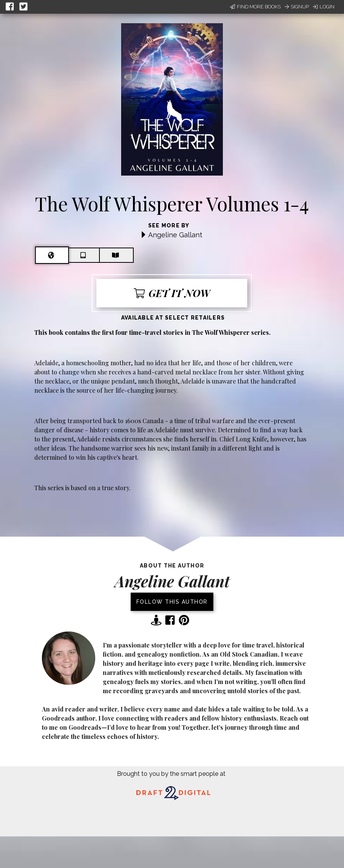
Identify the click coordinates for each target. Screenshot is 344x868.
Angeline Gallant (175, 235)
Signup (297, 7)
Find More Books (255, 7)
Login (324, 7)
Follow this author (172, 602)
